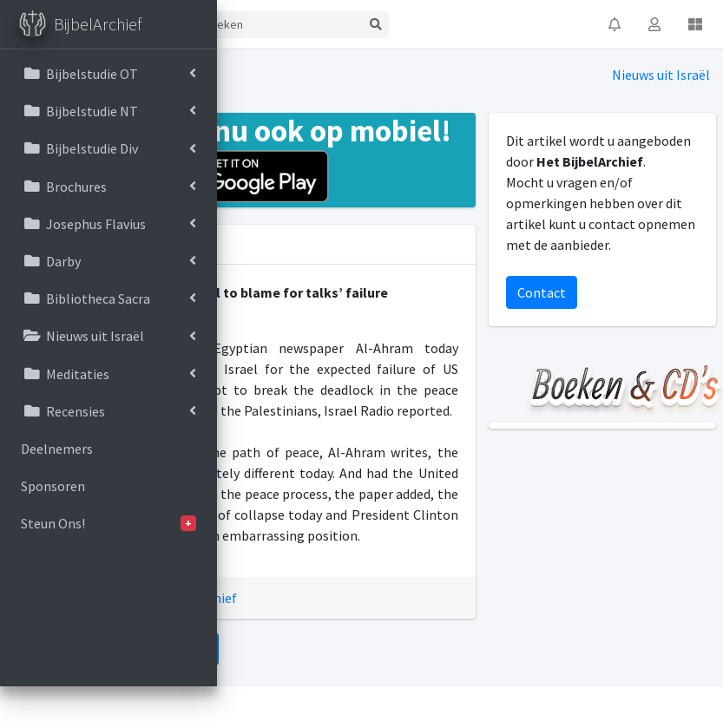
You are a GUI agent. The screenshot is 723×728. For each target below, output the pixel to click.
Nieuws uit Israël (661, 75)
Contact (542, 292)
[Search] (279, 25)
